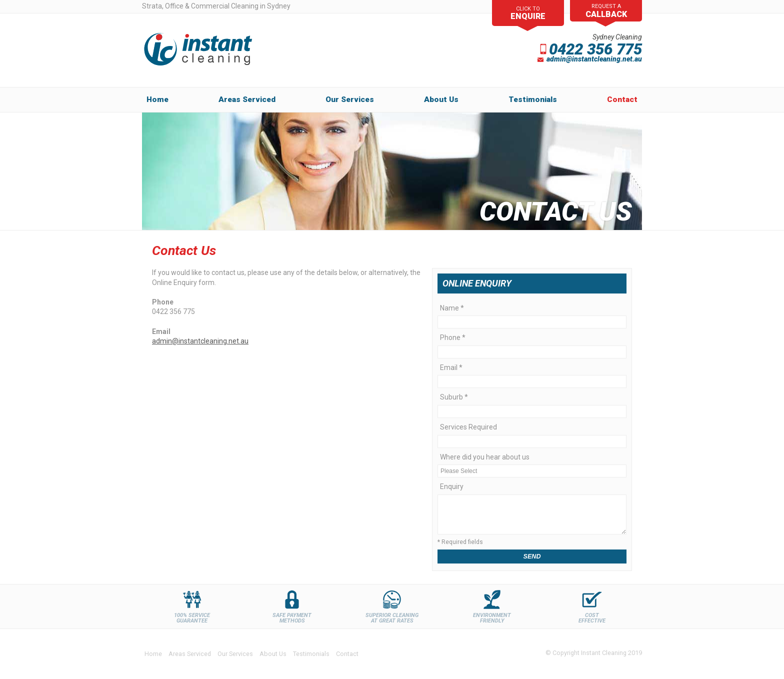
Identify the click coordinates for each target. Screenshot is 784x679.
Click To (528, 13)
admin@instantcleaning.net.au (200, 341)
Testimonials (311, 654)
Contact (622, 99)
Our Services (350, 99)
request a (606, 11)
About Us (273, 654)
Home (157, 99)
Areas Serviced (247, 99)
